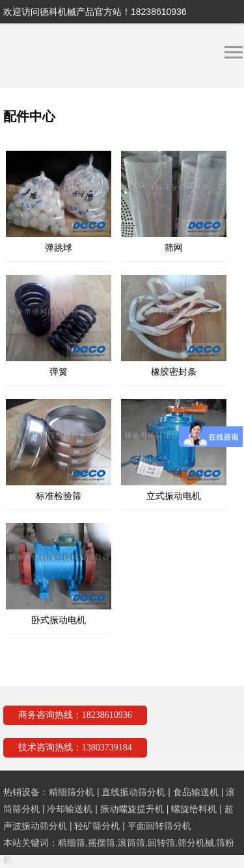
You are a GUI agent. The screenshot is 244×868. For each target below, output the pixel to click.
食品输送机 (196, 792)
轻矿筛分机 (97, 826)
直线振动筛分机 (133, 792)
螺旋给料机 (194, 809)
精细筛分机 (72, 792)
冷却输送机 (70, 809)
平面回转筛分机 (159, 826)
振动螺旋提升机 (132, 809)
